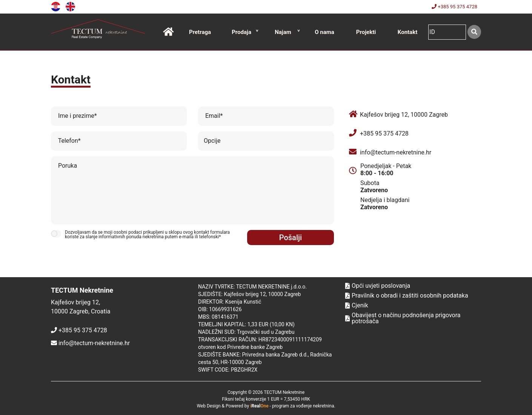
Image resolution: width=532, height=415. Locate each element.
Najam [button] (283, 32)
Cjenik (357, 305)
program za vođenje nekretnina (303, 406)
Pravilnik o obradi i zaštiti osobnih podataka (407, 296)
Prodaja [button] (241, 32)
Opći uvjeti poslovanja (378, 286)
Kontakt (407, 32)
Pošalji (291, 238)
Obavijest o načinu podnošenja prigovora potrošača (403, 318)
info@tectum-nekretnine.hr (396, 152)
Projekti (366, 32)
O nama (324, 32)
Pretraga (200, 32)
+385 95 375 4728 (454, 7)
